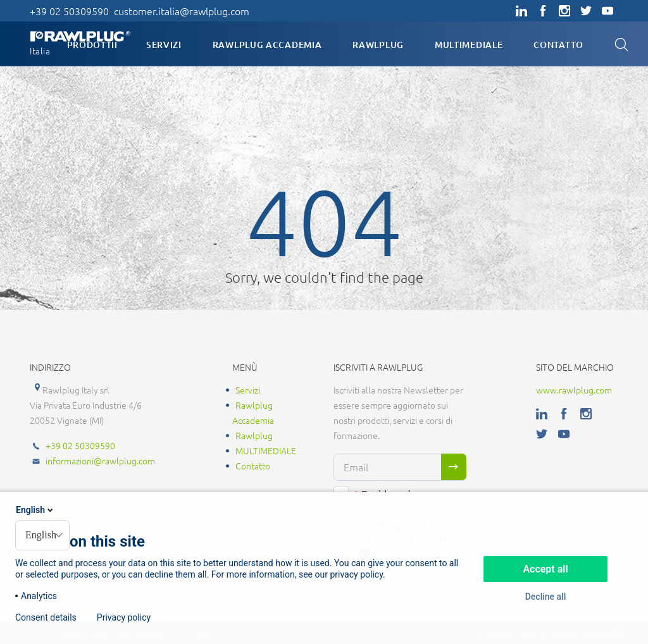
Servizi (164, 45)
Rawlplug (378, 45)
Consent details (46, 617)
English (35, 510)
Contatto (558, 45)
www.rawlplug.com (574, 390)
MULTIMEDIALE (469, 45)
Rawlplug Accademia (267, 45)
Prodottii (92, 45)
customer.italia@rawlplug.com (182, 11)
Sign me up (454, 467)
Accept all (545, 569)
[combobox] (42, 535)
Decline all (546, 597)
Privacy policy (124, 617)
